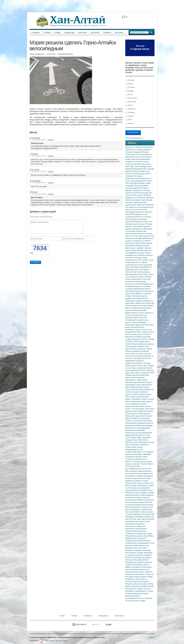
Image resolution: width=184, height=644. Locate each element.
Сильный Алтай (137, 210)
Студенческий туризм (134, 447)
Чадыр (145, 258)
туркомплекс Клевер (134, 238)
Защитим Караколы (146, 198)
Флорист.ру (130, 584)
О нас (62, 616)
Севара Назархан (133, 188)
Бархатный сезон (132, 157)
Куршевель (130, 548)
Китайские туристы (145, 382)
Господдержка (131, 253)
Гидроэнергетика (132, 406)
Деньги (148, 289)
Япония (130, 123)
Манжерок (130, 596)
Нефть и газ (148, 222)
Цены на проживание (141, 488)
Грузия (149, 461)
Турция (130, 116)
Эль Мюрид (139, 150)
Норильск (148, 150)
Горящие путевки (138, 502)
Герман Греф (147, 509)
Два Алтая (130, 308)
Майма (151, 536)
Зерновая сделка (132, 224)
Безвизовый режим (139, 310)
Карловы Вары (131, 349)
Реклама (88, 616)
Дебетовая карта (137, 521)
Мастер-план (144, 545)
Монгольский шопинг (134, 334)
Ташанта (141, 346)
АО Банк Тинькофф (133, 557)
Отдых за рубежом (139, 368)
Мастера (119, 33)
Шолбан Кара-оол (144, 250)
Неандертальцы (132, 536)
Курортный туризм (145, 349)
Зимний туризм (145, 394)
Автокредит (138, 550)
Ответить (51, 140)
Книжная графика (142, 186)
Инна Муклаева (132, 274)
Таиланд (150, 411)
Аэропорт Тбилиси (140, 464)
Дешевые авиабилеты (134, 229)
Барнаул (142, 183)
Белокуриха (130, 325)
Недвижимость (142, 591)
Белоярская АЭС (145, 193)
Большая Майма (132, 545)
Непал (129, 105)
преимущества (131, 524)
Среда (57, 33)
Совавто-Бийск (144, 342)
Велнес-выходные (133, 351)
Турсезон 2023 (138, 413)
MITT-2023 (150, 373)
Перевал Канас (132, 344)
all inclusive (147, 358)
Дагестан (150, 517)
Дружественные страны (135, 313)
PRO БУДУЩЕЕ (132, 183)
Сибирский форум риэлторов (137, 593)
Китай (129, 95)
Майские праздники (145, 425)
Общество (69, 33)
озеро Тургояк (142, 519)
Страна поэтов (147, 260)
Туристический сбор (145, 483)
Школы (147, 565)
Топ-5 (145, 452)
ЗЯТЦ (135, 195)
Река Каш (129, 356)
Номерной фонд (132, 490)
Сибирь (150, 577)
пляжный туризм (146, 512)
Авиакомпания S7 (140, 459)
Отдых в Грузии (132, 390)
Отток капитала (147, 291)
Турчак (150, 591)
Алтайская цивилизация (135, 289)
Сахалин (129, 358)
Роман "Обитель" (146, 572)
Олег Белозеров (143, 272)
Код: (32, 253)
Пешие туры (142, 366)
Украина (129, 464)
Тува (148, 435)
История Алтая (134, 466)
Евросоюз (139, 222)
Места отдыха (131, 485)
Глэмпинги (130, 514)
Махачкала (139, 308)
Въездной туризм (140, 577)
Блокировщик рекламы (135, 562)
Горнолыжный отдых (139, 315)
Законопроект (143, 485)
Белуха (128, 378)
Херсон (143, 224)
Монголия (131, 102)
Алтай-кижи (130, 282)
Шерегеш (129, 318)
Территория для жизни (135, 270)
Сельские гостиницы (134, 258)
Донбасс (139, 294)
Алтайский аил (131, 260)
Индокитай (141, 411)
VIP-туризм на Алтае (134, 207)
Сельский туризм (144, 253)
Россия (146, 569)
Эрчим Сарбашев (139, 322)
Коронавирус (131, 385)
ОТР (139, 260)
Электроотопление (139, 404)
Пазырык (149, 416)
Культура (83, 33)
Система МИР (139, 430)
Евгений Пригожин (133, 507)
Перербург (143, 490)
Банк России (131, 294)
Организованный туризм (139, 387)
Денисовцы (143, 536)
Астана (142, 157)
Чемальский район (133, 200)
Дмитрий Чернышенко (134, 190)
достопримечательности (135, 598)
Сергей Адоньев (138, 378)
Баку (135, 411)
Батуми (136, 392)
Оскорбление (131, 541)
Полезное (103, 616)
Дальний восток (132, 428)
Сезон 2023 (149, 409)
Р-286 (152, 514)
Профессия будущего (143, 555)
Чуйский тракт (148, 332)
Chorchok (133, 277)
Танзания (131, 109)
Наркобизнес (131, 380)
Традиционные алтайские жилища (139, 255)
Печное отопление (144, 217)
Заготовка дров (132, 219)
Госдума (137, 416)
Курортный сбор (142, 325)
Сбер (128, 397)
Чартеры (147, 363)
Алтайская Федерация (144, 476)
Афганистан (140, 303)
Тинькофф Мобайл (141, 560)
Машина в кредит (137, 553)
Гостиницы (138, 176)
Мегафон (149, 598)
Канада (130, 91)
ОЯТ (137, 193)
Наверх (151, 637)
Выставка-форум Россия (144, 543)
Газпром (138, 147)
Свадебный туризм (133, 579)
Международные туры (134, 449)
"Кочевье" (129, 342)
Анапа (146, 481)
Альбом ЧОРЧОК (144, 277)
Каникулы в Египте (138, 370)
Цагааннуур (149, 344)
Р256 (136, 342)
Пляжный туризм (132, 478)
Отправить (35, 262)
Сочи (141, 306)
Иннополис (140, 212)
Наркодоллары (132, 382)
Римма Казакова (132, 262)
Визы (133, 303)
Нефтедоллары (145, 166)
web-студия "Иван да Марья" (54, 641)
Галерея (107, 33)
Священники (138, 569)
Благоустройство (138, 327)
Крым (150, 147)
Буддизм (129, 435)
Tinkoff (147, 521)
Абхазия (129, 483)
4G (127, 601)
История (95, 33)
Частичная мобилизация (135, 174)
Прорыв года (131, 375)
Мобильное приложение (135, 574)
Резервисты (130, 162)
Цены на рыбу (137, 354)
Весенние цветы (141, 584)
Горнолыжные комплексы (136, 234)
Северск (129, 195)
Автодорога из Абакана (141, 241)
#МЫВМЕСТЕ (146, 267)
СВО (127, 291)
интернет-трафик (139, 601)
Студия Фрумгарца (133, 339)
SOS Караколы (148, 205)
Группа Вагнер (147, 505)
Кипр (143, 416)
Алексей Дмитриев (138, 181)
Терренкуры (130, 330)
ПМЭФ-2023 (130, 493)
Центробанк (136, 164)
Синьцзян (147, 354)
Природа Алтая (132, 198)
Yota (130, 601)
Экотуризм (144, 586)
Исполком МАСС (143, 375)
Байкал (136, 318)
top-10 (136, 440)
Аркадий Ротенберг (133, 497)
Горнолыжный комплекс (139, 397)
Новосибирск (148, 306)
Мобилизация (135, 291)
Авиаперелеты (146, 154)
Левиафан (138, 454)
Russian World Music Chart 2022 (138, 279)
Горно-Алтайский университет (137, 445)
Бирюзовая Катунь (133, 495)
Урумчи (141, 344)
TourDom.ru (130, 421)
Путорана (129, 152)
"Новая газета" (142, 380)
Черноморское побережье (136, 423)
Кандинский (138, 152)
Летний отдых (131, 366)
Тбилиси (135, 159)
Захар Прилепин (132, 572)
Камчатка (143, 318)
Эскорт (150, 490)
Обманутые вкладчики (141, 418)
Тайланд (130, 113)
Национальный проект (135, 363)
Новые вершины (147, 495)
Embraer (129, 461)
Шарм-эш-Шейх (132, 171)
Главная (36, 33)
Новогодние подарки (134, 301)
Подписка (147, 226)
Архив (74, 616)
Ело (147, 469)
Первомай (130, 430)
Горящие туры (144, 171)
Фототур (133, 519)
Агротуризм (138, 358)
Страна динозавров (133, 505)
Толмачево (130, 457)
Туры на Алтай (141, 330)
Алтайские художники (142, 337)
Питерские (135, 586)
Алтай (145, 214)
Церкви (128, 567)
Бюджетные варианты (134, 481)
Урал (127, 519)
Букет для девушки (141, 581)
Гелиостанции (145, 406)
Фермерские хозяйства (134, 361)
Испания (130, 87)
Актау (135, 483)
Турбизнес (130, 150)
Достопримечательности (135, 469)
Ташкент (149, 181)
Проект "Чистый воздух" (135, 409)
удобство (141, 524)
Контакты (119, 616)
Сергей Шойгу (131, 437)
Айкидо (151, 339)
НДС (144, 402)
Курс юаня (135, 166)
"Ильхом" (145, 339)
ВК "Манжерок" (135, 509)
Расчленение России (134, 473)
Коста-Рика (131, 98)
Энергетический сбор (134, 178)
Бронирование (144, 428)
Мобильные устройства (135, 433)
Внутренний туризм (133, 243)
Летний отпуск (145, 478)
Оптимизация (131, 320)
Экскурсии (135, 471)
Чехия (147, 346)
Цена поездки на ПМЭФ (145, 493)
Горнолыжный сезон (146, 236)
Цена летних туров (138, 373)
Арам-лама (142, 437)
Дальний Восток (147, 356)
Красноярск (130, 147)
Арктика (137, 356)
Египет (129, 84)
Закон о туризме (137, 248)
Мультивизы (148, 421)
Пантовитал (137, 296)
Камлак (137, 596)
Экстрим (146, 514)
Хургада (151, 169)
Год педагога (137, 567)
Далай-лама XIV (139, 435)
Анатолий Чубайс (132, 512)
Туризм (47, 33)
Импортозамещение (134, 169)
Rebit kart (148, 433)
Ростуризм (144, 188)
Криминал (138, 514)
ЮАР (129, 120)
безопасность (131, 526)
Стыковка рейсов (139, 461)
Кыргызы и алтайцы (143, 286)
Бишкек (149, 157)
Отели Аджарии (145, 390)
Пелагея (145, 399)
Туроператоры (136, 402)
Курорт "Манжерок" (133, 399)
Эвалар (129, 418)
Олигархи (139, 162)
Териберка (147, 454)
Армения (129, 411)
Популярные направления (136, 517)
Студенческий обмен (134, 452)
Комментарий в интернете (136, 538)
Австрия (130, 80)
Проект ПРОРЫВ (144, 195)
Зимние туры (141, 231)
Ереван (128, 159)
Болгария (139, 421)
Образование (138, 565)
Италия (128, 413)
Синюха (136, 394)
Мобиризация (144, 159)
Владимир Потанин (146, 442)
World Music (143, 274)
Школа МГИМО (138, 500)
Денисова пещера (145, 533)
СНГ (138, 154)
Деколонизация (145, 471)
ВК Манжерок (137, 214)
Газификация (131, 217)
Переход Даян (131, 346)
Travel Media (138, 226)
